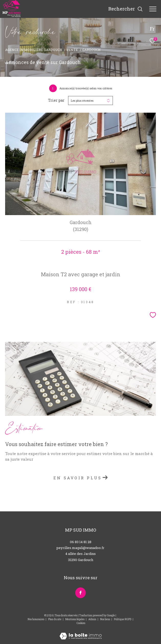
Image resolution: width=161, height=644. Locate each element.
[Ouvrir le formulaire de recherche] (126, 9)
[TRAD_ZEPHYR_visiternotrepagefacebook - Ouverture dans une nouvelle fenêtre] (80, 593)
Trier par (56, 101)
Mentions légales (75, 619)
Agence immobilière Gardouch (34, 50)
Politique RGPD (123, 619)
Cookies (81, 623)
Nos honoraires (36, 619)
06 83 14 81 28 (81, 542)
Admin (93, 619)
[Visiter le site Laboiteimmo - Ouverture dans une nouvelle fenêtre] (81, 633)
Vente (72, 50)
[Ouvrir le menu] (153, 9)
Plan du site (55, 619)
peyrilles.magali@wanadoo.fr (80, 548)
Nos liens (105, 619)
